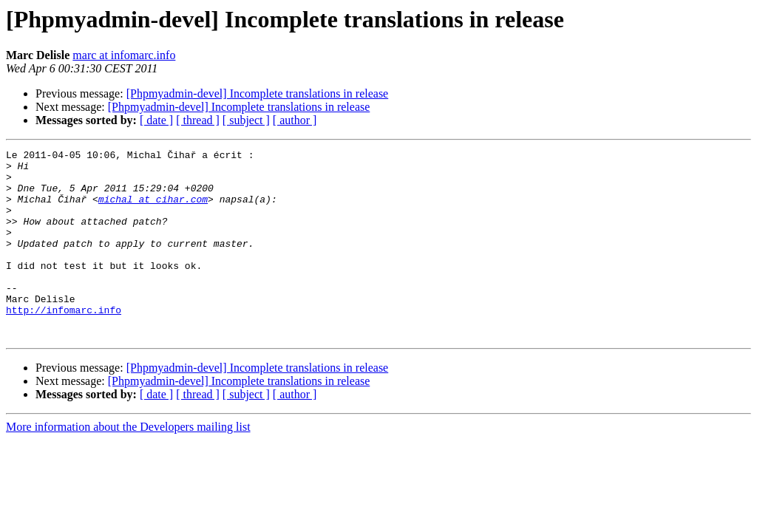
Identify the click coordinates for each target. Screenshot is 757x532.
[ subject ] (246, 120)
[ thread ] (198, 120)
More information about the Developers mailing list (128, 464)
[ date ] (156, 120)
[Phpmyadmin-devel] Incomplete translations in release (258, 93)
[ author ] (295, 120)
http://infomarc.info (64, 343)
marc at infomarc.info (124, 55)
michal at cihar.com (153, 210)
